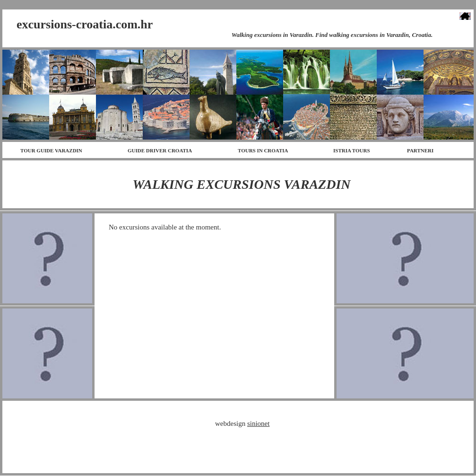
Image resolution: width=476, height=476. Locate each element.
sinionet (259, 423)
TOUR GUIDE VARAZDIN (51, 150)
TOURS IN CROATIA (263, 150)
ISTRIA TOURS (352, 150)
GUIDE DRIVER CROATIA (160, 150)
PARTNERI (420, 150)
